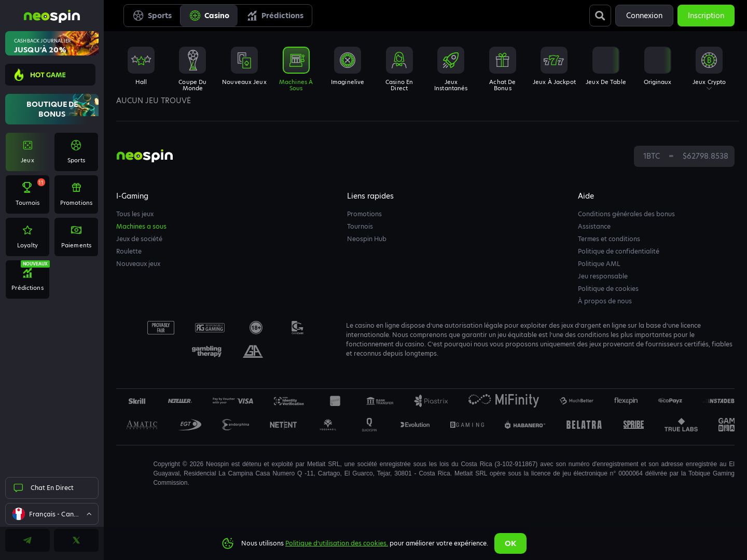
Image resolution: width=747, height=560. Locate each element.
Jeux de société (139, 239)
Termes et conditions (609, 239)
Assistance (594, 226)
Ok (510, 543)
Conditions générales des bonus (626, 214)
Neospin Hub (367, 239)
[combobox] (52, 514)
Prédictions (275, 16)
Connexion (644, 16)
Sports (152, 16)
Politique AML (599, 264)
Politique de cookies (608, 289)
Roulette (129, 251)
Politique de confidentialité (619, 251)
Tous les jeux (135, 214)
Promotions (364, 214)
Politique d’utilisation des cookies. (337, 543)
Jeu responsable (603, 276)
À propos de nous (605, 301)
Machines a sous (141, 226)
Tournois (360, 226)
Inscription (706, 16)
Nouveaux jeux (138, 264)
